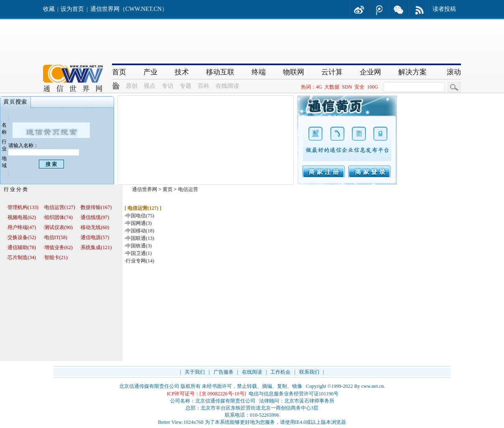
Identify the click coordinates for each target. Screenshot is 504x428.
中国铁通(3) (139, 246)
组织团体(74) (59, 217)
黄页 (168, 189)
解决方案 (412, 72)
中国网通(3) (139, 223)
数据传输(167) (96, 207)
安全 (359, 87)
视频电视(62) (22, 217)
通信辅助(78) (22, 247)
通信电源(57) (95, 237)
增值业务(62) (59, 247)
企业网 (370, 72)
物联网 (294, 72)
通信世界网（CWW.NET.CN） (129, 9)
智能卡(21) (56, 257)
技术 (182, 72)
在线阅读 (227, 86)
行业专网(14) (140, 261)
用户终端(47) (22, 227)
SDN (347, 87)
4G (319, 87)
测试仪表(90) (59, 227)
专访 (168, 86)
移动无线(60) (95, 227)
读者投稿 (444, 9)
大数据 (332, 87)
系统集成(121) (96, 247)
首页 (119, 72)
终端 (259, 72)
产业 (150, 72)
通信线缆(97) (95, 217)
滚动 (454, 72)
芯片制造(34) (22, 257)
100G (373, 87)
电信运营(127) (60, 207)
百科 (204, 86)
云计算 (332, 72)
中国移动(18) (140, 231)
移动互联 (220, 72)
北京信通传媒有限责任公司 (149, 386)
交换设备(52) (22, 237)
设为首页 (72, 9)
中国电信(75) (140, 216)
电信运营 (188, 189)
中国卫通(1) (139, 253)
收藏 (49, 9)
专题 (186, 86)
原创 (132, 86)
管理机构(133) (23, 207)
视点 (150, 86)
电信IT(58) (56, 237)
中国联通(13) (140, 238)
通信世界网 (145, 189)
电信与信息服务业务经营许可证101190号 (294, 394)
